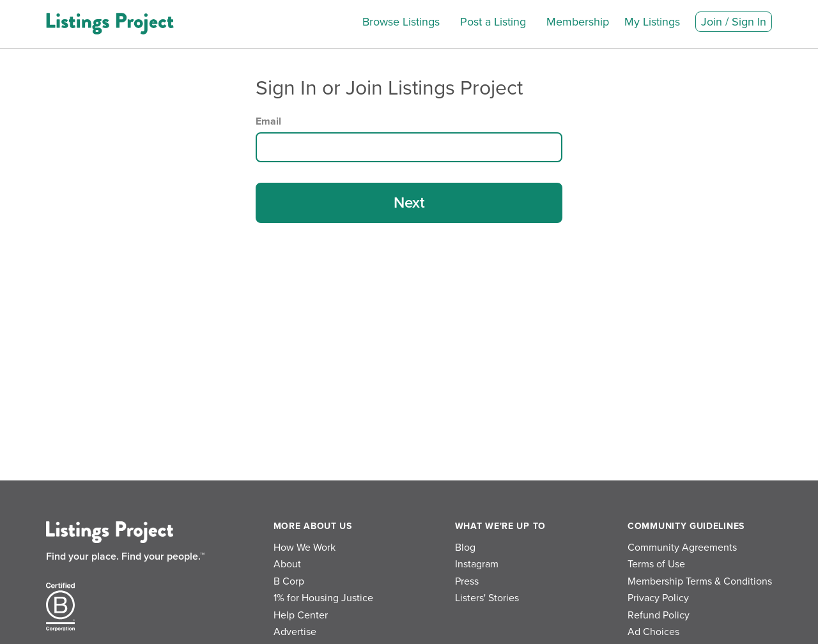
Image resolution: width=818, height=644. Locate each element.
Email (268, 121)
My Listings (652, 22)
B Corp (289, 581)
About (287, 564)
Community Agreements (682, 548)
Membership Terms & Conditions (700, 581)
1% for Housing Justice (323, 598)
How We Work (305, 548)
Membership (578, 22)
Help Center (301, 615)
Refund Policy (659, 615)
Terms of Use (656, 564)
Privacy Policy (658, 598)
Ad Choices (653, 632)
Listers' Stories (487, 598)
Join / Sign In (734, 22)
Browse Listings (401, 22)
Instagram (477, 564)
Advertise (295, 632)
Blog (465, 548)
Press (467, 581)
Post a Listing (493, 22)
